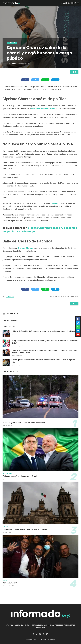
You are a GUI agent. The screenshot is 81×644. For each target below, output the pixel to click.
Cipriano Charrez (26, 248)
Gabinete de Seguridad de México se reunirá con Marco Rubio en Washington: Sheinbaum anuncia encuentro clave (44, 351)
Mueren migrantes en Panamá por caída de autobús (24, 423)
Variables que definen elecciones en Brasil (20, 476)
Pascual (55, 203)
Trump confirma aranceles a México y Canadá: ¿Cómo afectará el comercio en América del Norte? (45, 342)
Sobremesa (12, 43)
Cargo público (58, 297)
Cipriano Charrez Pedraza (43, 109)
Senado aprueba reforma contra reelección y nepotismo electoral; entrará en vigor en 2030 (43, 361)
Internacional (8, 420)
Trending (59, 625)
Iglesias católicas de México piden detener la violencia (25, 529)
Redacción (13, 64)
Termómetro (70, 625)
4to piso (10, 625)
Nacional (6, 527)
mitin (77, 297)
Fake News (40, 628)
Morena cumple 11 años (12, 583)
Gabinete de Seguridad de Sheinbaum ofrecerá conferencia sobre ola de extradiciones (44, 331)
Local (5, 580)
